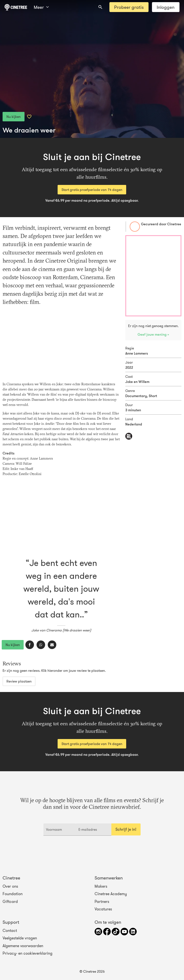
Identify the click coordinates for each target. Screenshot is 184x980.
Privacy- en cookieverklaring (28, 953)
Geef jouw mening (153, 334)
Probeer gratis (129, 7)
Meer (41, 7)
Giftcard (10, 901)
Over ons (10, 886)
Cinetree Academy (111, 894)
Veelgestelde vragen (20, 938)
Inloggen (166, 7)
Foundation (13, 894)
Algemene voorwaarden (23, 946)
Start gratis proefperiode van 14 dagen (92, 190)
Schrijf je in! (126, 829)
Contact (10, 931)
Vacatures (103, 909)
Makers (101, 886)
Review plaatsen (19, 681)
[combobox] (100, 7)
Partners (102, 901)
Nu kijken (14, 117)
